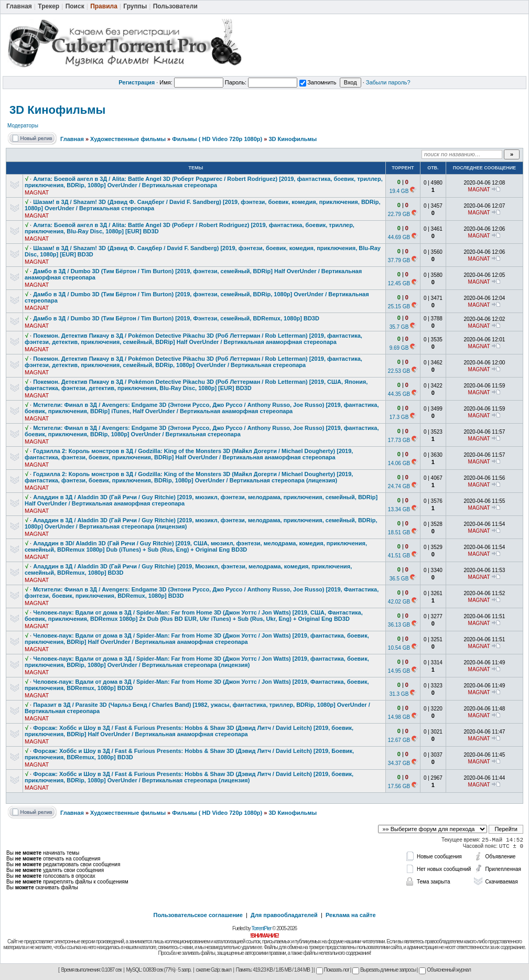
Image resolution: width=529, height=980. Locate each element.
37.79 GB (399, 260)
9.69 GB (399, 348)
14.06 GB (399, 463)
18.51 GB (399, 532)
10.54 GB (399, 648)
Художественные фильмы (128, 139)
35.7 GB (399, 327)
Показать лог (333, 970)
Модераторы (23, 126)
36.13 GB (399, 625)
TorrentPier (261, 928)
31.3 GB (399, 694)
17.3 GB (399, 417)
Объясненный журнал (445, 970)
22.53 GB (399, 371)
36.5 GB (399, 579)
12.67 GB (399, 740)
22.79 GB (399, 214)
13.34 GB (399, 509)
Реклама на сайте (351, 915)
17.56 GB (399, 786)
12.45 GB (399, 283)
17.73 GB (399, 440)
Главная (72, 139)
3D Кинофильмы (57, 110)
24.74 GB (399, 486)
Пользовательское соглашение (198, 915)
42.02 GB (399, 602)
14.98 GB (399, 717)
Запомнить (318, 82)
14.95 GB (399, 671)
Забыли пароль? (388, 82)
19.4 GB (399, 191)
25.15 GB (399, 306)
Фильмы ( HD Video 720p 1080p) (217, 139)
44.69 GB (399, 237)
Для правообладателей (284, 915)
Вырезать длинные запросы (384, 970)
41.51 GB (399, 556)
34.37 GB (399, 763)
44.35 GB (399, 394)
